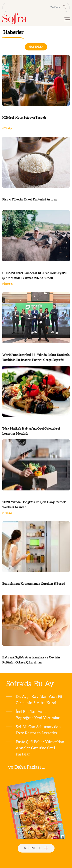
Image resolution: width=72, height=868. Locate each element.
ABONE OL (36, 848)
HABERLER (36, 47)
